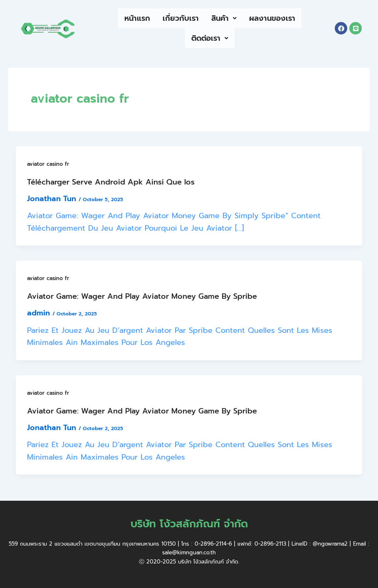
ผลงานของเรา (272, 18)
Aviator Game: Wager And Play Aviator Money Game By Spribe (142, 296)
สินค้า (224, 18)
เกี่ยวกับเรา (181, 18)
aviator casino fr (48, 164)
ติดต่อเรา (210, 38)
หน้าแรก (137, 18)
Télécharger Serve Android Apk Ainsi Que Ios (111, 182)
